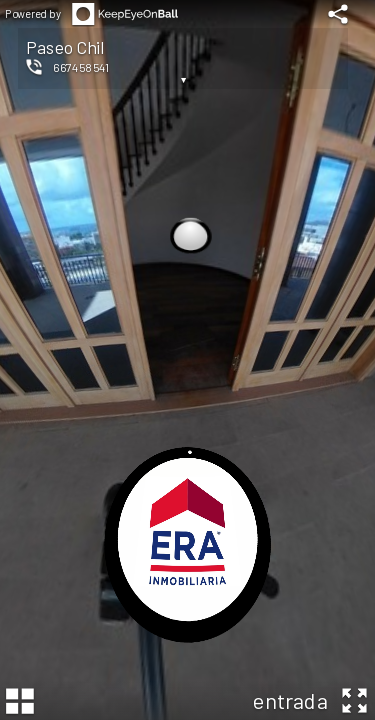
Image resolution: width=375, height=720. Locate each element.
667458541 (81, 67)
